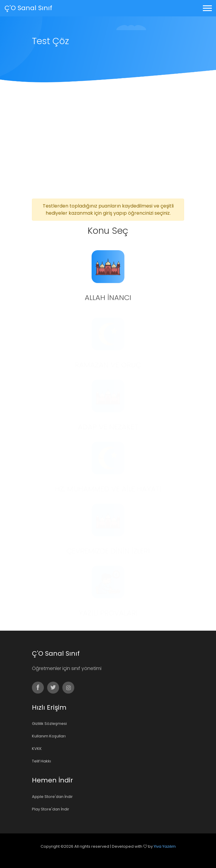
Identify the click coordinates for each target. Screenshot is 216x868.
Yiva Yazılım (165, 846)
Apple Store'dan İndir (52, 797)
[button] (207, 7)
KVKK (37, 749)
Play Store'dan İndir (51, 809)
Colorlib (115, 855)
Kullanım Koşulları (49, 736)
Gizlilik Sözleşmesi (49, 724)
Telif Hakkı (41, 761)
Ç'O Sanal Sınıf (28, 8)
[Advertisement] (108, 154)
